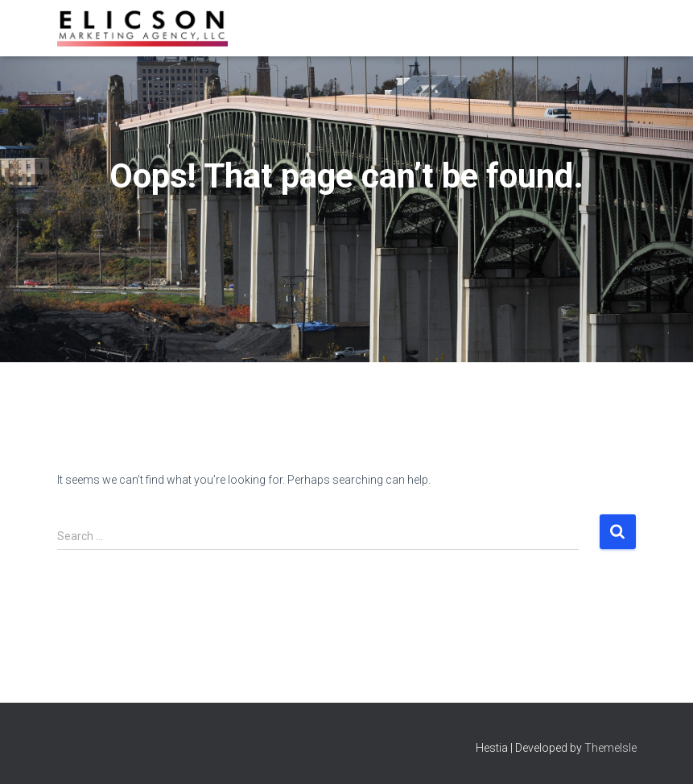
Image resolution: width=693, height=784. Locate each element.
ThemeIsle (610, 748)
